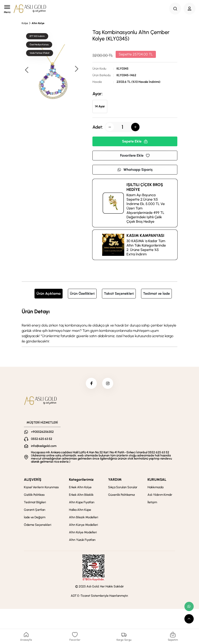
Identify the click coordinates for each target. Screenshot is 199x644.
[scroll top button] (189, 619)
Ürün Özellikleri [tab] (82, 294)
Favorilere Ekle (135, 155)
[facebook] (91, 383)
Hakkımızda (155, 487)
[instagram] (108, 383)
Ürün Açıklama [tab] (49, 294)
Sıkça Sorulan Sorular (123, 487)
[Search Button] (175, 9)
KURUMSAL (157, 480)
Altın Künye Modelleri (83, 525)
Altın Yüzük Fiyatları (82, 540)
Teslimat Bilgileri (35, 502)
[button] (76, 69)
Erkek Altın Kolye (80, 487)
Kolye (25, 23)
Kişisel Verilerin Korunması (41, 487)
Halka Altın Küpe (80, 510)
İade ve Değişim (35, 517)
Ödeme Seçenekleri (38, 525)
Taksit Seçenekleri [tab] (119, 294)
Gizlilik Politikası (34, 495)
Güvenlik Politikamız (122, 495)
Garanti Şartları (35, 510)
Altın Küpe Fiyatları (82, 502)
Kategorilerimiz (81, 480)
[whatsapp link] (189, 606)
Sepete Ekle (135, 141)
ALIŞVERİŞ (33, 480)
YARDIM (115, 480)
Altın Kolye (38, 23)
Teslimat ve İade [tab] (156, 294)
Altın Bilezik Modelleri (84, 517)
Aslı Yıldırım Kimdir (160, 495)
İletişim (152, 502)
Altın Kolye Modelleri (83, 532)
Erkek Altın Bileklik (81, 495)
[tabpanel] (99, 326)
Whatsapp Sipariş (135, 170)
